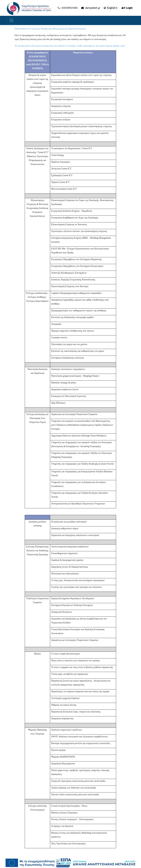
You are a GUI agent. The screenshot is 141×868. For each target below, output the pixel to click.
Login (129, 8)
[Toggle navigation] (11, 20)
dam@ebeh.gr (91, 8)
